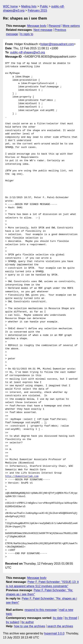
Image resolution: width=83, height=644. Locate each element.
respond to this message (41, 610)
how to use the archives (30, 626)
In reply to (27, 34)
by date (58, 618)
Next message (43, 30)
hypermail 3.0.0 (54, 633)
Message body (37, 26)
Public (44, 6)
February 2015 (37, 10)
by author (28, 622)
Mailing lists (29, 6)
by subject (13, 622)
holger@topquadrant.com (57, 44)
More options (71, 26)
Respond (55, 26)
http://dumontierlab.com (22, 476)
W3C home (10, 6)
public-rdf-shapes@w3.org (28, 52)
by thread (71, 618)
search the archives (60, 626)
